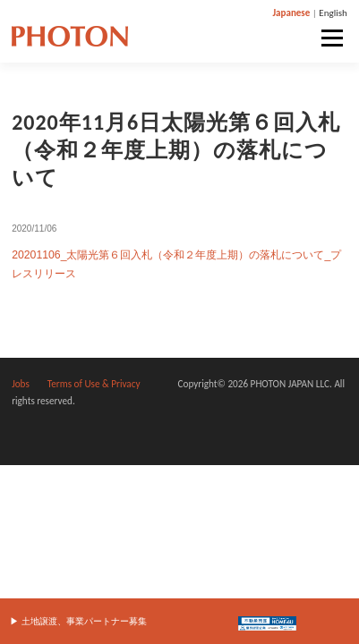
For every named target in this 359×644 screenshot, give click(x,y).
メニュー (332, 38)
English (333, 13)
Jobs (21, 384)
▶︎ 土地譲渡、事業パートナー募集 (78, 621)
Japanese (291, 13)
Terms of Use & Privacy (94, 384)
